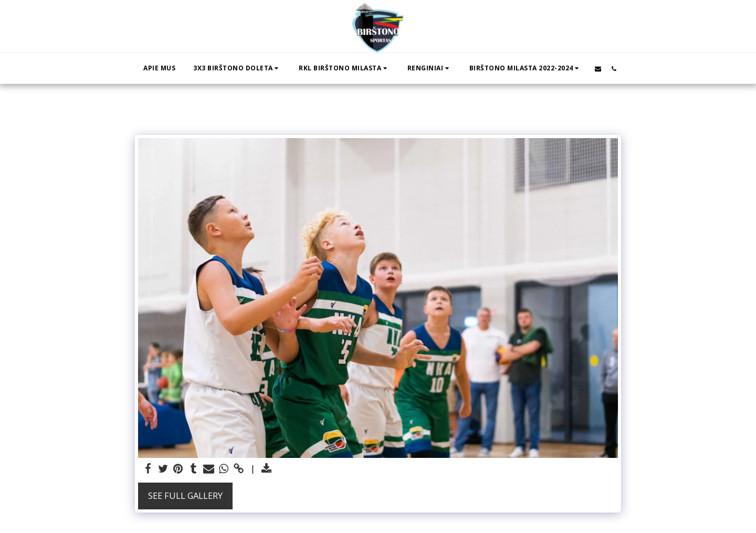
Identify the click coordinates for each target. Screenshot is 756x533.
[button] (237, 68)
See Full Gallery (185, 495)
